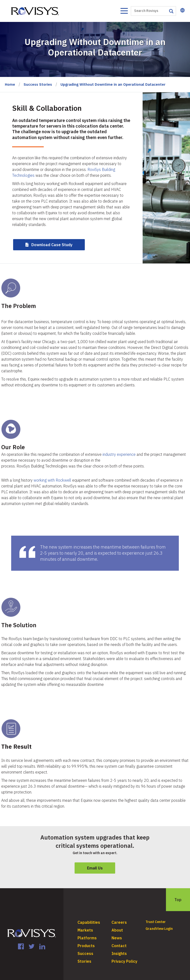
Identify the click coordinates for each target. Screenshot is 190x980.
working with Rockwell (52, 480)
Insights (119, 953)
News (117, 938)
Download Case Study (52, 245)
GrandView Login (159, 929)
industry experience (119, 454)
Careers (119, 922)
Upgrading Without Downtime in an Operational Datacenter (113, 84)
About (117, 930)
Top (178, 900)
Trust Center (156, 922)
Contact (119, 946)
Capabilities (89, 922)
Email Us (95, 868)
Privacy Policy (124, 961)
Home (10, 84)
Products (86, 946)
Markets (85, 930)
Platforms (87, 938)
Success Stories (38, 84)
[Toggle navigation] (124, 12)
